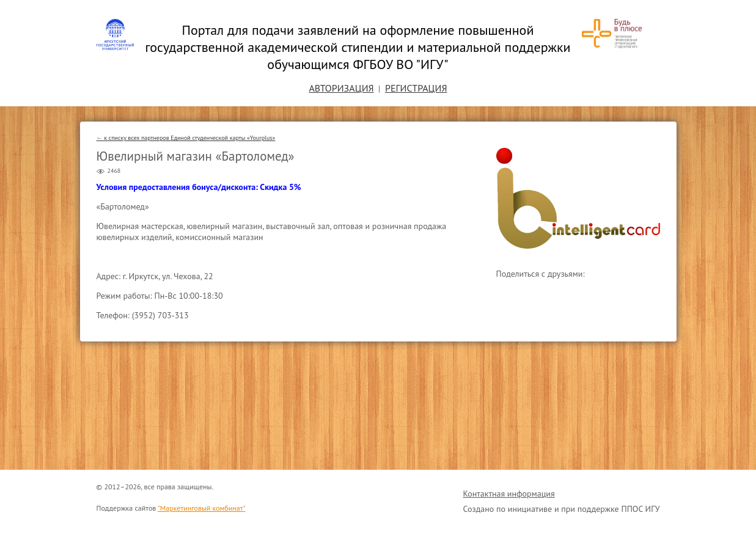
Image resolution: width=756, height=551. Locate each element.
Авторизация (341, 88)
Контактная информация (509, 494)
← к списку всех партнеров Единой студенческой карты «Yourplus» (186, 138)
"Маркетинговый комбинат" (202, 508)
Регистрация (416, 88)
